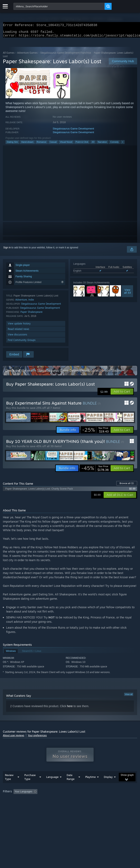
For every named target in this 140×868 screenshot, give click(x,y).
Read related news (18, 331)
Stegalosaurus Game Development (73, 131)
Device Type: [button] (107, 805)
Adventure (21, 302)
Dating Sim (12, 144)
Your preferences (37, 738)
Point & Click (82, 144)
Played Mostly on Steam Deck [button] (20, 805)
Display (108, 785)
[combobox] (59, 6)
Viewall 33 (127, 294)
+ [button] (122, 144)
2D (93, 144)
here (70, 709)
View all (129, 697)
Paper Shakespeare (31, 314)
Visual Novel (66, 144)
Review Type (9, 785)
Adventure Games (27, 55)
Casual (53, 144)
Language (52, 785)
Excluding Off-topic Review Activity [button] (65, 800)
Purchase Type (30, 785)
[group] (70, 802)
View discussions (17, 337)
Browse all (127, 486)
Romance (42, 144)
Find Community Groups (22, 342)
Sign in (7, 250)
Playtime (90, 785)
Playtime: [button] (96, 800)
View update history (19, 326)
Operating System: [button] (54, 805)
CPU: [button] (76, 805)
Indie (31, 302)
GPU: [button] (89, 805)
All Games (9, 55)
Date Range (71, 785)
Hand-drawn (27, 144)
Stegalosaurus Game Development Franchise (66, 55)
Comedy (115, 144)
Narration (102, 144)
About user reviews (14, 738)
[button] (122, 394)
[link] (95, 432)
